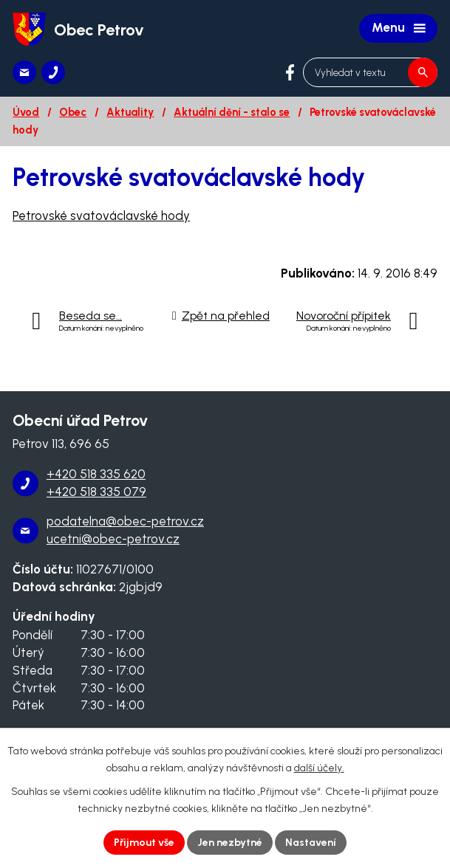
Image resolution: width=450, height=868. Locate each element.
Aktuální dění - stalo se (232, 112)
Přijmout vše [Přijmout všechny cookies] (144, 843)
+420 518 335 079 (96, 492)
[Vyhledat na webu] (370, 72)
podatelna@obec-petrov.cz (125, 521)
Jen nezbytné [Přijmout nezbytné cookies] (230, 843)
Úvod (26, 112)
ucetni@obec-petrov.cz (113, 539)
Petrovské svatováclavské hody (101, 216)
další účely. (319, 768)
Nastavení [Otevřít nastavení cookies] (311, 843)
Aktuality (130, 112)
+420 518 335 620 (96, 474)
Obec (73, 112)
